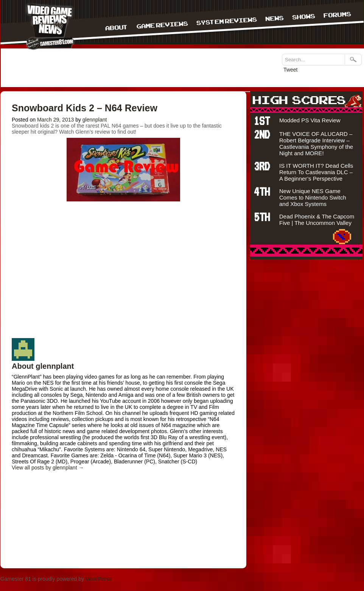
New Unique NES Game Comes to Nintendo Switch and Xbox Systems (313, 197)
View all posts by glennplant (48, 468)
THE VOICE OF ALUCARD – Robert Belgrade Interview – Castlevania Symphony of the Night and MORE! (316, 143)
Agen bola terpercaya (334, 269)
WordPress (99, 579)
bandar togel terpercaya (271, 269)
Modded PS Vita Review (310, 120)
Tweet (290, 70)
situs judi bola (301, 269)
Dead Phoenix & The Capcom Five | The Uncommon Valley (317, 220)
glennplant (95, 120)
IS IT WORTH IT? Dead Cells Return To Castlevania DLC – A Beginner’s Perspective (316, 172)
